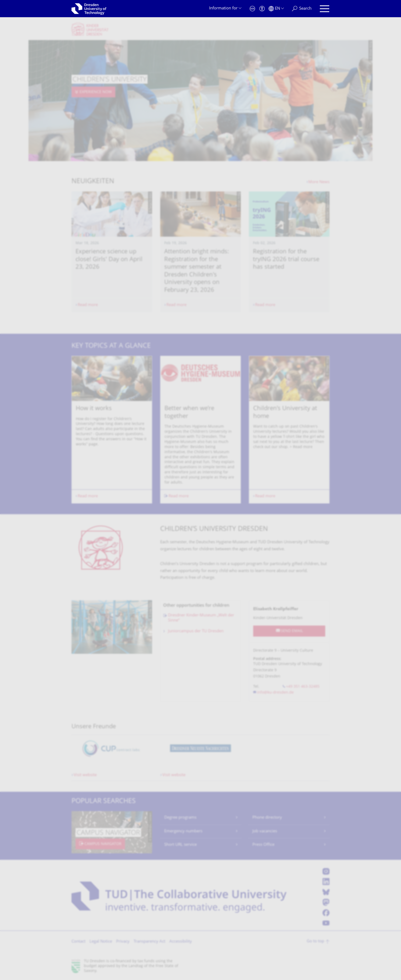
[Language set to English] (276, 9)
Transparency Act (149, 942)
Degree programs (180, 818)
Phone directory (267, 818)
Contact (78, 942)
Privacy (123, 942)
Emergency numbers (183, 831)
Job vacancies (265, 831)
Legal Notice (101, 942)
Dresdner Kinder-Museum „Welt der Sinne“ (201, 618)
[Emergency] (252, 9)
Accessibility (181, 942)
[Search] (302, 9)
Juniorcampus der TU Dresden (196, 631)
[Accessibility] (262, 9)
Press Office (263, 845)
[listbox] (200, 430)
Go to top (315, 941)
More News (319, 182)
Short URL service (180, 845)
